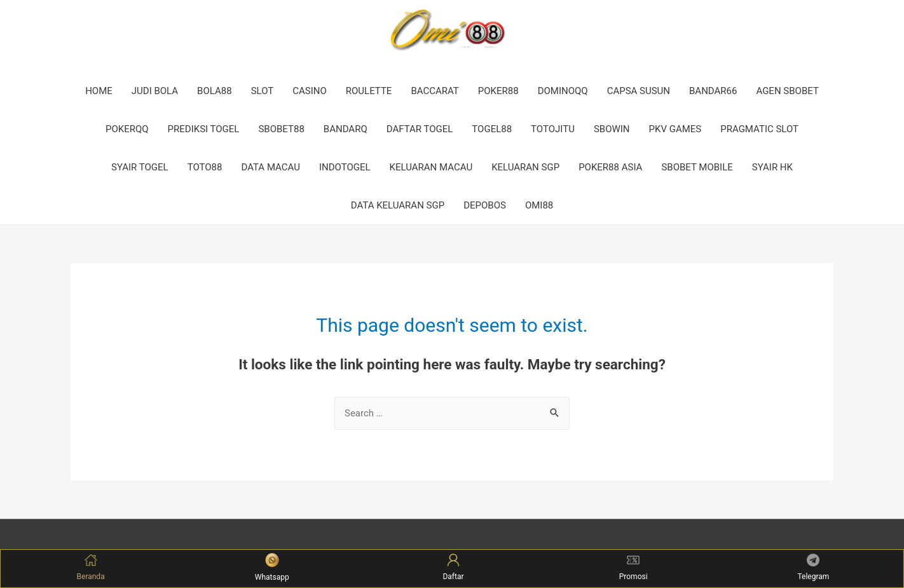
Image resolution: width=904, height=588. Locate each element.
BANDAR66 (713, 91)
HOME (99, 91)
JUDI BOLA (155, 91)
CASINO (310, 91)
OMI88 (539, 205)
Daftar (453, 567)
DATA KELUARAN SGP (398, 205)
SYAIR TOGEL (140, 167)
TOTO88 (205, 167)
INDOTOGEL (345, 167)
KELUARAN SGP (525, 167)
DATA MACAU (271, 167)
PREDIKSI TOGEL (204, 129)
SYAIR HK (772, 167)
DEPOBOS (485, 205)
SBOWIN (612, 129)
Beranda (91, 567)
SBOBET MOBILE (697, 167)
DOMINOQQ (563, 91)
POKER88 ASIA (610, 167)
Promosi (633, 567)
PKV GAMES (675, 129)
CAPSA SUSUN (639, 91)
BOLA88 (215, 91)
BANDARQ (346, 129)
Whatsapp (272, 567)
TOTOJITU (553, 129)
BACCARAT (435, 91)
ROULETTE (369, 91)
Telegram (813, 567)
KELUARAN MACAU (431, 167)
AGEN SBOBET (787, 91)
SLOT (263, 91)
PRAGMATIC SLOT (759, 129)
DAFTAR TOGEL (420, 129)
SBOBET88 (281, 129)
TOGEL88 (492, 129)
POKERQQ (127, 129)
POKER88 (498, 91)
